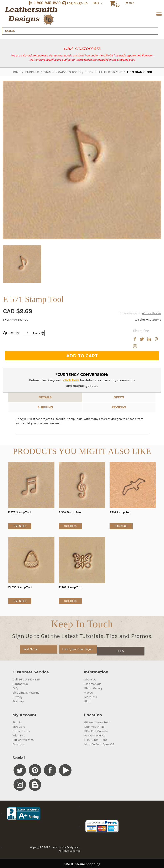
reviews (119, 407)
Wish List (19, 734)
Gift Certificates (23, 738)
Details (45, 397)
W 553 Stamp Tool (20, 587)
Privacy (17, 695)
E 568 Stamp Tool (70, 512)
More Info (91, 695)
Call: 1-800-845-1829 (26, 678)
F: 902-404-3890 (96, 738)
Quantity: (11, 333)
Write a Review (152, 313)
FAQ (15, 686)
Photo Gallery (93, 686)
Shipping (45, 407)
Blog (87, 699)
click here (71, 380)
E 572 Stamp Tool (20, 512)
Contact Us (20, 682)
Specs (119, 397)
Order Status (21, 729)
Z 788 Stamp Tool (70, 587)
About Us (90, 678)
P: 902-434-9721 (95, 734)
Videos (89, 691)
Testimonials (93, 682)
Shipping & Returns (26, 691)
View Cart (19, 725)
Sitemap (18, 699)
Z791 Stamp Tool (120, 512)
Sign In (17, 721)
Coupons (19, 742)
